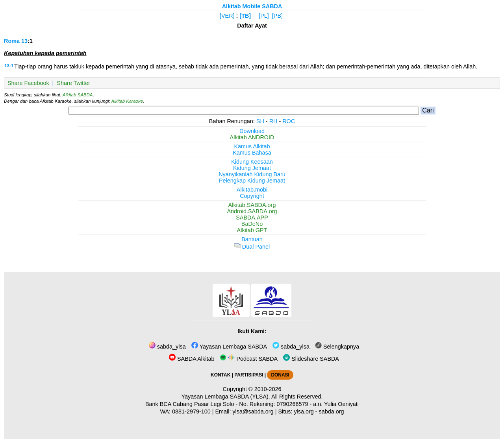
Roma (12, 41)
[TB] (245, 16)
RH (273, 121)
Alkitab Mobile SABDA (252, 6)
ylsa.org (304, 411)
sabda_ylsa (167, 347)
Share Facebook (28, 83)
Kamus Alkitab (252, 146)
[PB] (277, 16)
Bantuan (252, 239)
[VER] (227, 16)
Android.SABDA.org (252, 211)
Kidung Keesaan (252, 162)
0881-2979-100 (191, 411)
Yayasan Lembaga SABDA (229, 347)
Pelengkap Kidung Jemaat (252, 181)
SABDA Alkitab (192, 359)
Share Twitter (73, 83)
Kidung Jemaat (252, 168)
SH (260, 121)
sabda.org (332, 411)
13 (24, 41)
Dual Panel (252, 247)
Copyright (252, 196)
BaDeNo (252, 224)
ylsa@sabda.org (253, 411)
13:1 (9, 66)
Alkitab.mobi (252, 190)
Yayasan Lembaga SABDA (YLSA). (226, 397)
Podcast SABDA (249, 359)
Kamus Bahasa (252, 153)
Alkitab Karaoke (127, 101)
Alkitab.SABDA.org (252, 205)
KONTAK (220, 375)
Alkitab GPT (252, 230)
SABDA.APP (252, 218)
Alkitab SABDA (78, 95)
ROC (289, 121)
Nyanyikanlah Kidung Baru (252, 174)
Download (252, 131)
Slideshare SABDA (311, 359)
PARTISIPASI (249, 375)
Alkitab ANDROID (252, 137)
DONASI (280, 375)
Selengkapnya (337, 347)
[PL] (264, 16)
